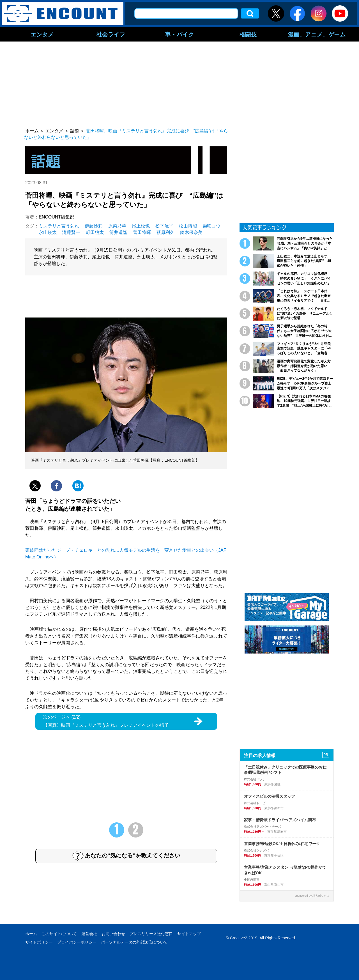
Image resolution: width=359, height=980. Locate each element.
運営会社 (89, 934)
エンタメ (42, 34)
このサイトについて (59, 934)
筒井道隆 (118, 232)
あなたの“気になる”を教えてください (126, 856)
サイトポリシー (39, 942)
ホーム (31, 934)
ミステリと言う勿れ (59, 226)
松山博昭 (188, 226)
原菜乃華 (117, 226)
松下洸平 (164, 226)
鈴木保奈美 (191, 232)
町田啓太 (95, 232)
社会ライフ (111, 34)
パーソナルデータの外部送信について (134, 942)
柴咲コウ (211, 226)
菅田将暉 (142, 232)
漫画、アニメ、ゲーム (317, 34)
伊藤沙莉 (94, 226)
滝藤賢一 (71, 232)
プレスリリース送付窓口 (151, 934)
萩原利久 (165, 232)
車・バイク (179, 34)
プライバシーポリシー (77, 942)
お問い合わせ (113, 934)
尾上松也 (141, 226)
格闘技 (248, 34)
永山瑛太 (48, 232)
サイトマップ (189, 934)
